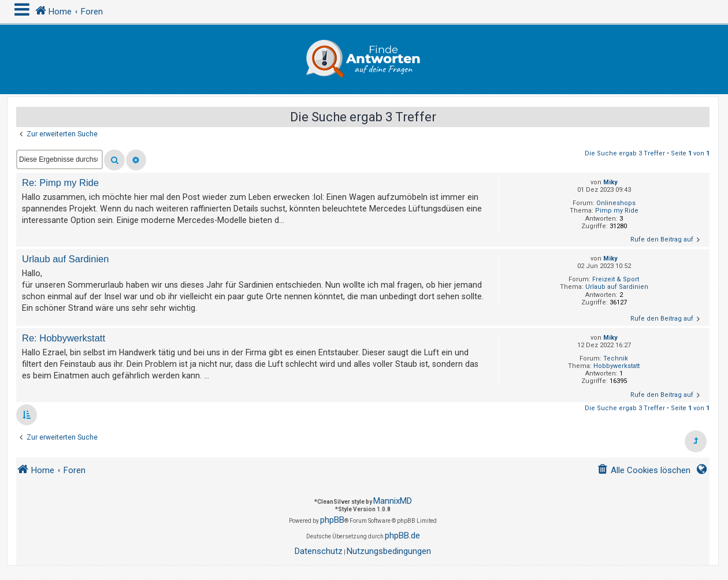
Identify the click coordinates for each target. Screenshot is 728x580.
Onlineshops (616, 203)
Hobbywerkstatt (616, 366)
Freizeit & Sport (616, 279)
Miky (610, 182)
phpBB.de (402, 536)
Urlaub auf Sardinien (617, 287)
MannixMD (393, 501)
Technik (616, 358)
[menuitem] (644, 471)
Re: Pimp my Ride (60, 183)
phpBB (332, 520)
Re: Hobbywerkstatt (64, 338)
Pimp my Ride (617, 211)
